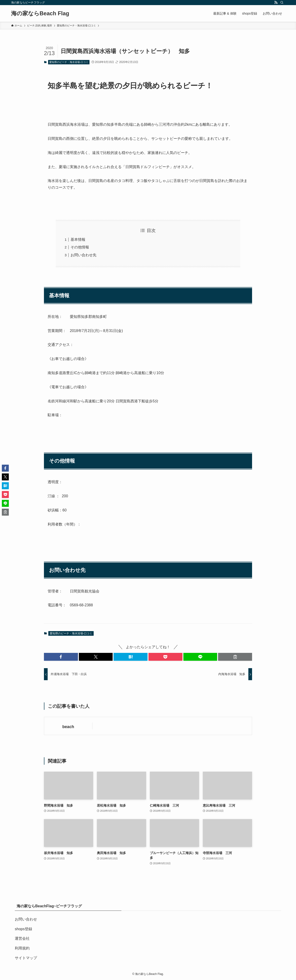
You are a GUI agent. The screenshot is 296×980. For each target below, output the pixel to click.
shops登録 (23, 929)
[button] (61, 657)
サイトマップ (26, 958)
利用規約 (22, 948)
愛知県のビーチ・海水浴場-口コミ (69, 62)
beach (68, 727)
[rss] (276, 3)
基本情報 (78, 240)
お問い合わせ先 (83, 255)
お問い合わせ (26, 919)
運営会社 (22, 938)
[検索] (282, 3)
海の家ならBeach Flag (40, 13)
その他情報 (80, 247)
